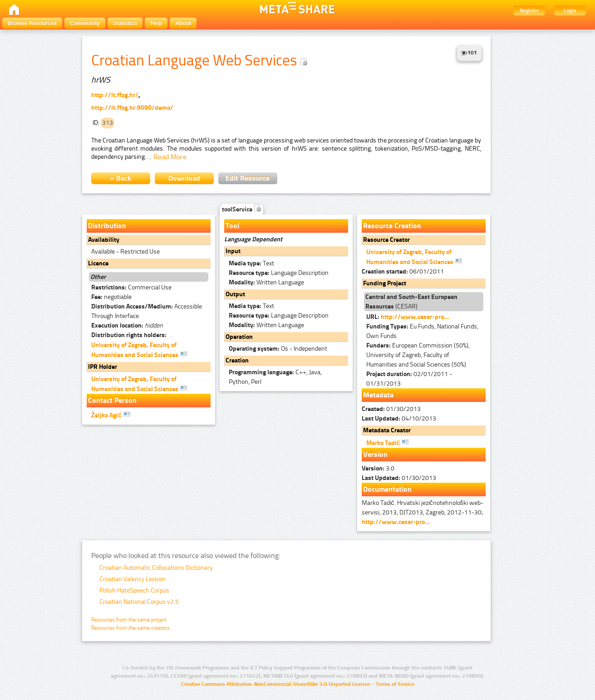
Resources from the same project (129, 620)
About (183, 23)
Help (156, 23)
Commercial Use (131, 287)
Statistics (125, 23)
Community (85, 23)
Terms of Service (395, 684)
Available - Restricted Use (125, 252)
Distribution (107, 226)
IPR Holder (103, 367)
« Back (120, 178)
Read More (170, 157)
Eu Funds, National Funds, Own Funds (422, 331)
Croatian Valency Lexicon (133, 579)
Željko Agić (111, 415)
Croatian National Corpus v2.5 (139, 602)
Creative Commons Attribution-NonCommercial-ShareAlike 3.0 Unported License (275, 684)
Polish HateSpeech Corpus (134, 590)
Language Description (279, 273)
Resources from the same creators (130, 628)
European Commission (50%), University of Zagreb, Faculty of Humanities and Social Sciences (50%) (418, 355)
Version (375, 454)
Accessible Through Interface (147, 311)
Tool (232, 226)
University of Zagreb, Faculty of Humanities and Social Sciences (139, 350)
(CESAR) (411, 302)
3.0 (378, 468)
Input (233, 251)
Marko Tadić (388, 442)
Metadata (378, 395)
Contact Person (112, 400)
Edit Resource (248, 178)
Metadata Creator (387, 430)
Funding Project (385, 283)
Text (251, 263)
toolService (241, 209)
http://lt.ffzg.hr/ (115, 95)
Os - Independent (278, 349)
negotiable (111, 297)
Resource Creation (392, 226)
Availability (104, 240)
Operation (239, 337)
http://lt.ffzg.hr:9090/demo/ (132, 108)
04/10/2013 (399, 419)
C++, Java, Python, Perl (275, 377)
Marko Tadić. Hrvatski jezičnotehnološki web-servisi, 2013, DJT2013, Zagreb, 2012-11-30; (423, 512)
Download (184, 178)
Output (235, 294)
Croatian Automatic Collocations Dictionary (156, 568)
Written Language (266, 282)
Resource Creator (386, 240)
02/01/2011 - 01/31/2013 (409, 379)
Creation (237, 360)
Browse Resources (32, 23)
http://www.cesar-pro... (415, 317)
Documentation (387, 489)
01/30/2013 (391, 409)
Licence (98, 263)
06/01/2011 (403, 272)
